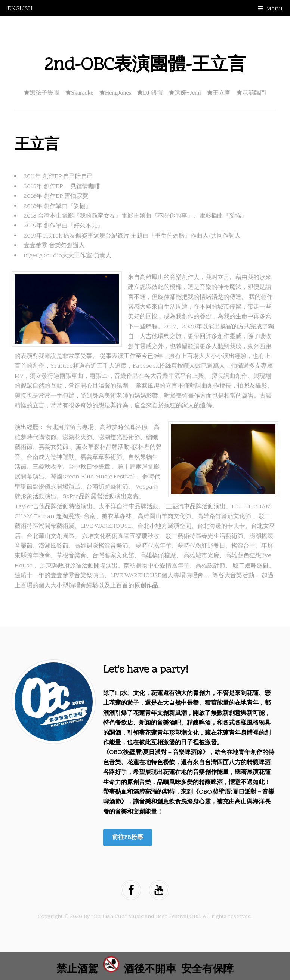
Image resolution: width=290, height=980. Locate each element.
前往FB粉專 (128, 837)
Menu (274, 9)
